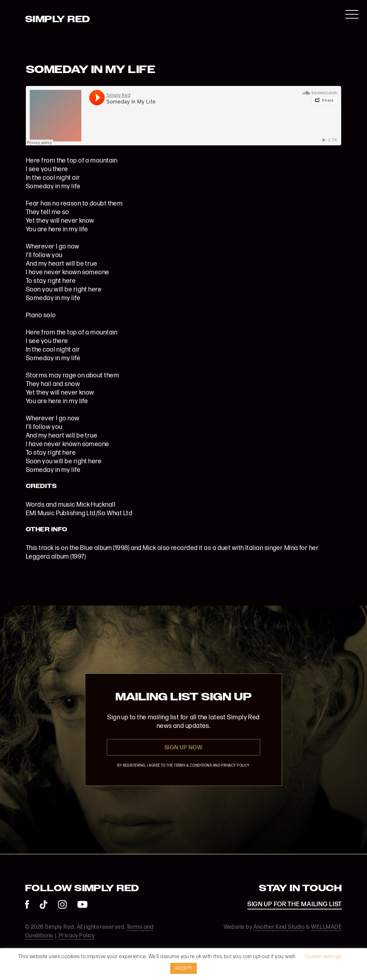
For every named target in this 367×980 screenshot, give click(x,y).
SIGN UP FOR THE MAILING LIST (295, 904)
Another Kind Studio (279, 927)
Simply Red (58, 20)
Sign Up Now (183, 748)
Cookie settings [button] (323, 957)
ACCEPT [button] (183, 968)
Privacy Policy (77, 936)
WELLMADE (327, 927)
